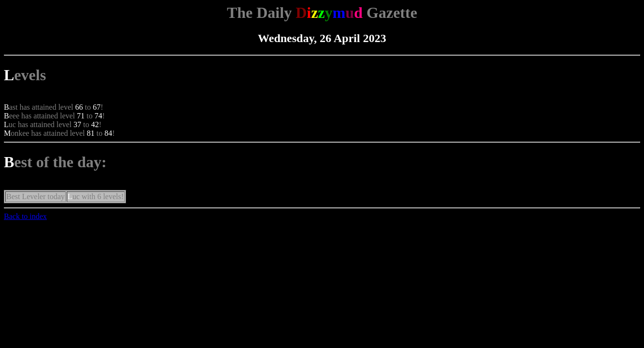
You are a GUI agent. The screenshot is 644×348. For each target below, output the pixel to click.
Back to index (25, 216)
